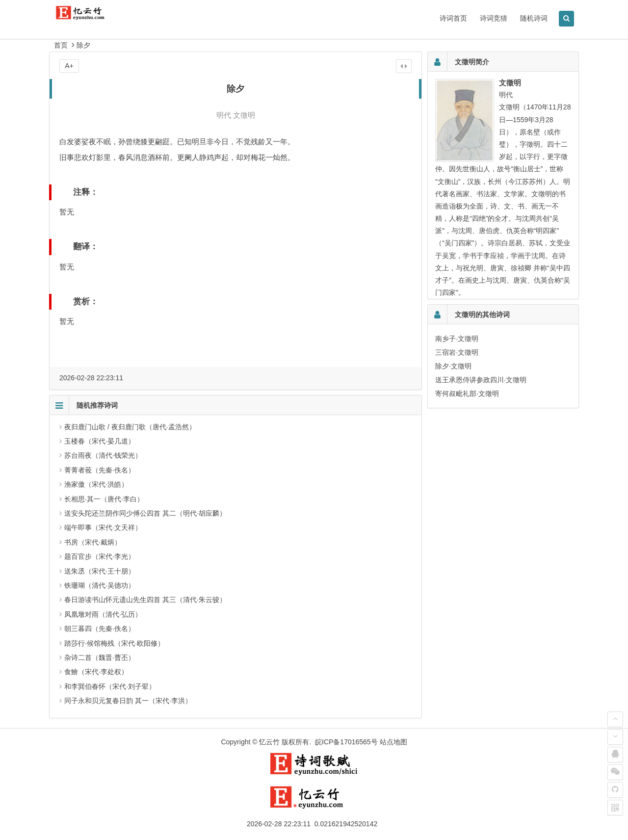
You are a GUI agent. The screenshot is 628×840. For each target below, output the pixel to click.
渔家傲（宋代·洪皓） (96, 484)
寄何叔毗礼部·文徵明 (467, 394)
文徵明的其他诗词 (482, 315)
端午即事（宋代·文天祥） (103, 527)
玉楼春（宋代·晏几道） (100, 441)
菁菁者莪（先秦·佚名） (100, 470)
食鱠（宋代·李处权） (96, 672)
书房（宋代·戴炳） (93, 542)
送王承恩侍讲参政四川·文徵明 (481, 380)
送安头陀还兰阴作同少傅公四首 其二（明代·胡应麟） (145, 513)
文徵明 (244, 115)
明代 (224, 115)
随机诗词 (534, 18)
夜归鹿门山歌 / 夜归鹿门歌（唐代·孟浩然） (130, 427)
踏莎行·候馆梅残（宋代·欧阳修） (114, 643)
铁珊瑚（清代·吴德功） (100, 585)
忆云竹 (269, 742)
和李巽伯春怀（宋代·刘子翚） (110, 686)
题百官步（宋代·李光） (100, 556)
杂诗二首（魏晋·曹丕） (100, 657)
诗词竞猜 (494, 18)
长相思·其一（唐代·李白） (104, 499)
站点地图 (393, 742)
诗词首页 (453, 18)
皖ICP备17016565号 (346, 742)
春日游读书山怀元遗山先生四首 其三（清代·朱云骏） (145, 600)
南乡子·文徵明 (457, 339)
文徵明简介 (472, 62)
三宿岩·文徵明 (457, 352)
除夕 (83, 45)
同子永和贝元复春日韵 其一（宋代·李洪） (128, 701)
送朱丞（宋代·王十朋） (100, 571)
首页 (61, 45)
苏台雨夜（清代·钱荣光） (103, 455)
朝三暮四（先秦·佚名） (100, 629)
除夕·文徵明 (453, 366)
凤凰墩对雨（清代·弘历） (103, 614)
